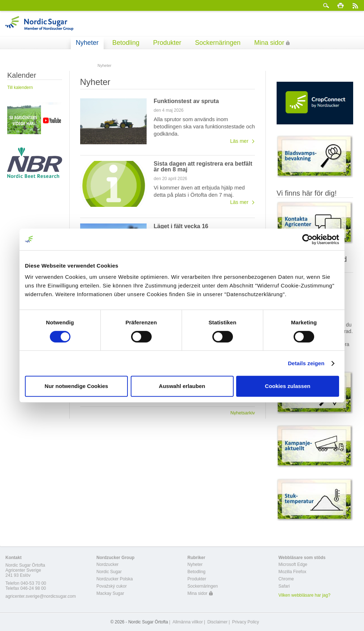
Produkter (167, 43)
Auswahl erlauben (182, 386)
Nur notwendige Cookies (77, 386)
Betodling (126, 43)
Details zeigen (306, 363)
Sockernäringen (218, 43)
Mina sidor (269, 43)
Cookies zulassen (288, 386)
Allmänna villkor (188, 622)
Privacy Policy (246, 622)
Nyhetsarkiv (243, 413)
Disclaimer (217, 622)
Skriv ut (341, 5)
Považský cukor (112, 586)
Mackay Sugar (110, 593)
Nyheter (87, 43)
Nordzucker (107, 564)
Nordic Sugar (109, 572)
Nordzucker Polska (115, 579)
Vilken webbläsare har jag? (304, 595)
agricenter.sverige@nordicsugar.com (41, 596)
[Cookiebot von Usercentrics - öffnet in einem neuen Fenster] (307, 239)
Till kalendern (20, 88)
